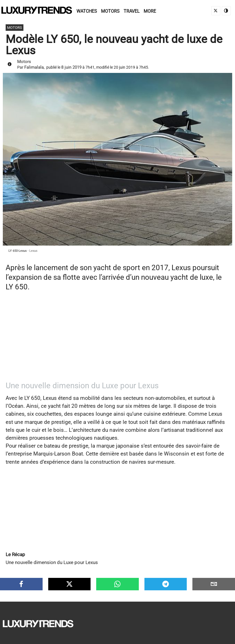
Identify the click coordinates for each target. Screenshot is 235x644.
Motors (110, 11)
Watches (87, 11)
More (150, 11)
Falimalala (34, 67)
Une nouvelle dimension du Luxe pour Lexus (52, 562)
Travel (132, 11)
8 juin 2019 (71, 67)
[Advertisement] (117, 339)
